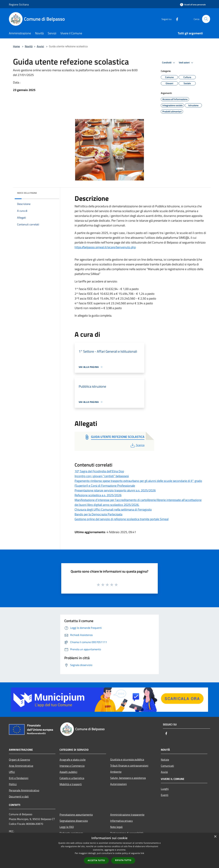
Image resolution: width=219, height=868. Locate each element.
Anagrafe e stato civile (73, 760)
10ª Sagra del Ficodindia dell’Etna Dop (99, 471)
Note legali (116, 827)
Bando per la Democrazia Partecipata (98, 514)
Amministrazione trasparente (127, 815)
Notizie (165, 760)
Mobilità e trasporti (71, 784)
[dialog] (109, 850)
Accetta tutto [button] (96, 860)
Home (16, 46)
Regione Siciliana (19, 4)
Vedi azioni (186, 63)
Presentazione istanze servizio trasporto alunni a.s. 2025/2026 (115, 490)
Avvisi (40, 46)
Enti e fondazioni (19, 778)
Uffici (12, 772)
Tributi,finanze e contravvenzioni (129, 766)
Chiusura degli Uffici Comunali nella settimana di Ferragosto (113, 509)
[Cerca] (206, 19)
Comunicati (167, 766)
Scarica (137, 445)
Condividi (169, 63)
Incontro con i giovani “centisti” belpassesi (102, 476)
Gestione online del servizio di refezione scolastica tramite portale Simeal (122, 519)
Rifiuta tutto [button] (123, 860)
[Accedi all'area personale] (193, 5)
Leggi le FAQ (67, 827)
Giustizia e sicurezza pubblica (127, 759)
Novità (29, 46)
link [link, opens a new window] (142, 853)
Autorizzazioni (118, 784)
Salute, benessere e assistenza (128, 778)
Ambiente (116, 772)
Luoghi (165, 789)
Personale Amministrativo (24, 790)
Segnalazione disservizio (74, 821)
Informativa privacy (121, 821)
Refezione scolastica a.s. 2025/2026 (98, 495)
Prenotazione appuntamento (76, 815)
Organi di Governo (19, 760)
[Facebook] (176, 19)
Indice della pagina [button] (27, 193)
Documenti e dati (19, 796)
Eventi (165, 795)
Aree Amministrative (21, 766)
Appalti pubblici (68, 772)
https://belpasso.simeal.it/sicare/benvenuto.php (105, 247)
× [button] (215, 837)
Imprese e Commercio (72, 766)
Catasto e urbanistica (72, 778)
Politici (13, 784)
